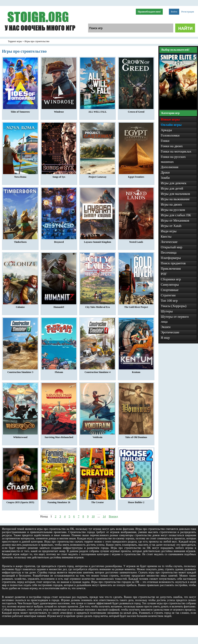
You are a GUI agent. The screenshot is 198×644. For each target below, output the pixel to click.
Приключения (171, 269)
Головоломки (170, 135)
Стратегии (168, 295)
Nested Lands (136, 241)
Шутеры (167, 311)
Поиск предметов (173, 263)
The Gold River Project (136, 306)
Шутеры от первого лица (175, 319)
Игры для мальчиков (175, 194)
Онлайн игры (171, 125)
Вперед (113, 516)
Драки (165, 172)
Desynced (59, 241)
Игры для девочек (174, 183)
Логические (169, 242)
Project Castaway (98, 176)
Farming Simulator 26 (59, 501)
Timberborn (20, 241)
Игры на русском (173, 210)
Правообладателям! (149, 12)
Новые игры (170, 119)
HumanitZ (59, 306)
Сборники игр (171, 279)
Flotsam (59, 371)
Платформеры (171, 258)
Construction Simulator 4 (98, 371)
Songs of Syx (59, 176)
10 (93, 516)
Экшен (166, 327)
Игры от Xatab (171, 226)
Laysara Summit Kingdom (98, 241)
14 (104, 516)
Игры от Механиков (175, 221)
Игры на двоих (171, 204)
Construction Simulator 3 (20, 371)
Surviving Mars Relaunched (59, 436)
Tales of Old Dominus (136, 436)
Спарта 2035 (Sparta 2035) (20, 501)
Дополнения (170, 167)
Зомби (165, 178)
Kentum (136, 371)
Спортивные (170, 290)
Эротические (170, 332)
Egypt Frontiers (136, 176)
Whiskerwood (20, 436)
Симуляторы (170, 285)
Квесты (166, 237)
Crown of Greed (136, 111)
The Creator (98, 501)
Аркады (166, 130)
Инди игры (169, 231)
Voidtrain (98, 436)
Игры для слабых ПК (176, 215)
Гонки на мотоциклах (176, 151)
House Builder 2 (136, 501)
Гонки (165, 141)
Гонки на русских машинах (173, 159)
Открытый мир (171, 247)
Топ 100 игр (169, 301)
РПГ (164, 274)
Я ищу (165, 338)
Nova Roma (20, 176)
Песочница (169, 253)
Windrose (59, 111)
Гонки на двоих (172, 146)
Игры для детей (172, 188)
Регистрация (188, 12)
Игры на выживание (175, 199)
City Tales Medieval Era (98, 306)
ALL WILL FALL (98, 111)
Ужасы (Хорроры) (174, 306)
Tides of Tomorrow (20, 111)
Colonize (20, 306)
